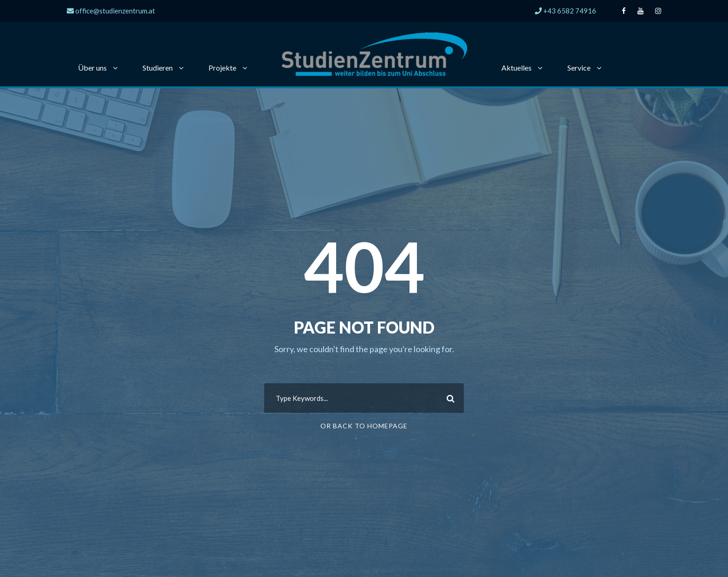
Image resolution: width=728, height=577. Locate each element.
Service (579, 68)
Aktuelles (517, 68)
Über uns (92, 68)
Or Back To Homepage (364, 426)
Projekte (222, 68)
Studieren (158, 68)
